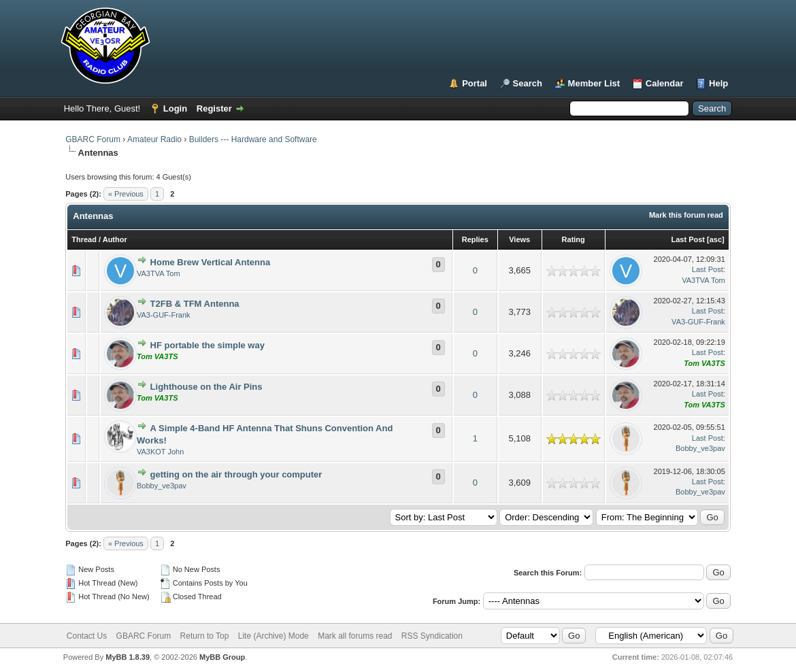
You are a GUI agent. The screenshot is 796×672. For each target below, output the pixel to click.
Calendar (665, 83)
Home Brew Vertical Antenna (211, 262)
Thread (84, 239)
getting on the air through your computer (236, 474)
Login (175, 108)
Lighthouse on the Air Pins (206, 387)
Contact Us (87, 636)
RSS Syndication (432, 636)
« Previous (126, 194)
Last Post (688, 239)
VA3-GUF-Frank (164, 315)
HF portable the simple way (208, 345)
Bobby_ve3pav (700, 448)
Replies (475, 239)
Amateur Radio (154, 139)
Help (718, 83)
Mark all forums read (355, 636)
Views (519, 239)
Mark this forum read (686, 215)
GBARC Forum (93, 139)
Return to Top (205, 636)
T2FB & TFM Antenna (195, 304)
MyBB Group (222, 657)
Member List (594, 83)
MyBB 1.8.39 (128, 657)
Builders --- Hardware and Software (253, 139)
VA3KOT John (160, 452)
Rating (574, 239)
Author (115, 239)
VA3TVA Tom (159, 273)
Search (528, 83)
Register (214, 108)
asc (716, 239)
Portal (475, 83)
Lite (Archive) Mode (273, 636)
